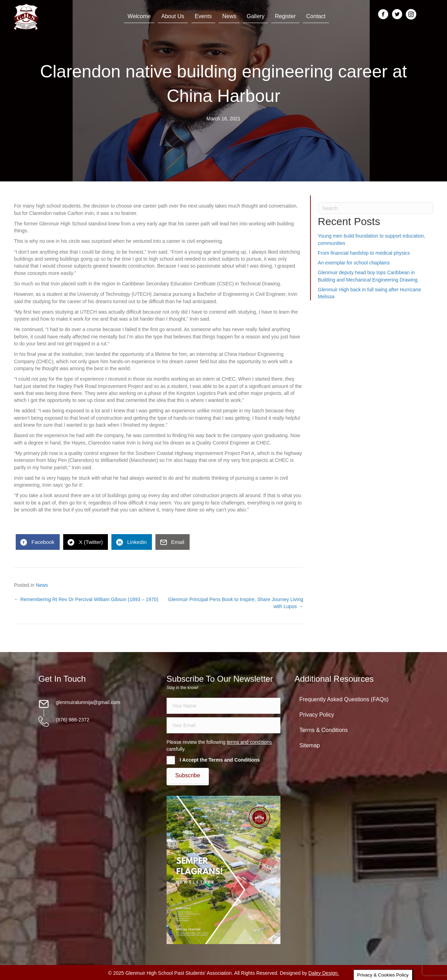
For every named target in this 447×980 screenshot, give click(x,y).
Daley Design (323, 973)
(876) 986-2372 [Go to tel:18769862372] (73, 720)
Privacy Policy (317, 715)
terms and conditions (249, 742)
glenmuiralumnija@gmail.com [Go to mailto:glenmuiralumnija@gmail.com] (88, 702)
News (42, 585)
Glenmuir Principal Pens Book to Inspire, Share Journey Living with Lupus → (236, 603)
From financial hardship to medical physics (364, 253)
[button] (188, 776)
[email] (224, 725)
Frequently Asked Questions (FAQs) (344, 699)
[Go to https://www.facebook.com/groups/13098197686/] (383, 15)
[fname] (224, 706)
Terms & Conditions (324, 730)
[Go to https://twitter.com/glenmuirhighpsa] (397, 15)
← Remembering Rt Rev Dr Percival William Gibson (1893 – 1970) (86, 599)
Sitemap (310, 745)
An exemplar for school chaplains (354, 263)
